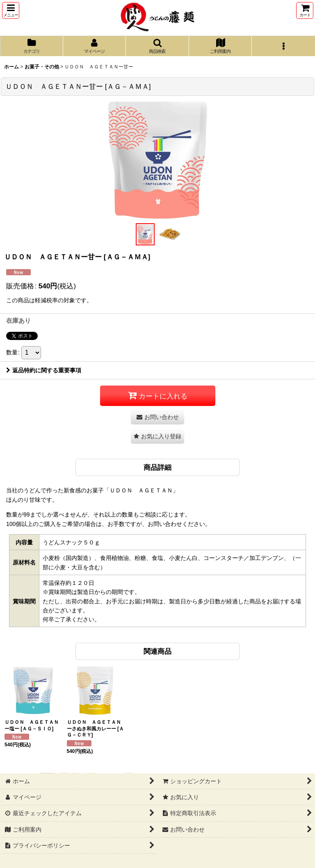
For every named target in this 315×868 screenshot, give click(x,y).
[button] (11, 10)
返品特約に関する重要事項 (44, 370)
